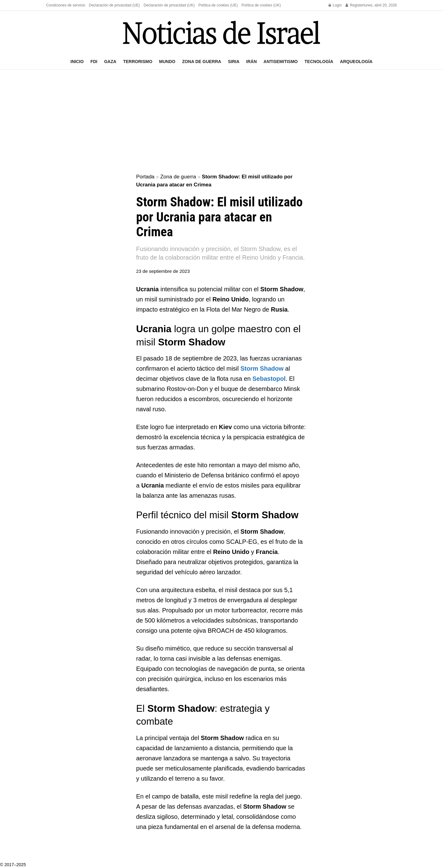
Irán (251, 62)
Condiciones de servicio (66, 5)
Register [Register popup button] (355, 5)
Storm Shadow (262, 368)
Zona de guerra (202, 62)
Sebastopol (269, 379)
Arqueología (356, 62)
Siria (234, 62)
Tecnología (319, 62)
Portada (146, 177)
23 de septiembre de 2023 (163, 271)
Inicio (77, 62)
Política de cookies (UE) (218, 5)
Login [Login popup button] (335, 5)
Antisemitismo (281, 62)
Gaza (110, 62)
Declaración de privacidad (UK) (169, 5)
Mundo (167, 62)
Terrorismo (138, 62)
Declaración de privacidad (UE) (114, 5)
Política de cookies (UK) (261, 5)
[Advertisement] (221, 122)
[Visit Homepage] (221, 32)
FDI (94, 62)
